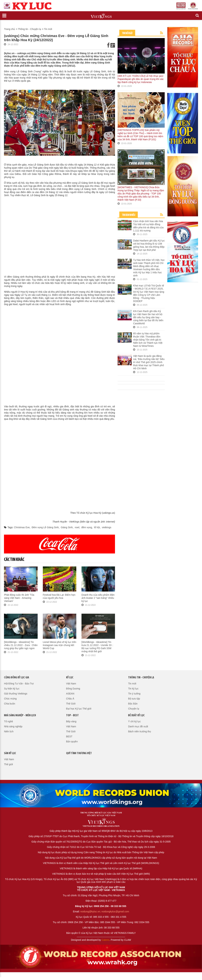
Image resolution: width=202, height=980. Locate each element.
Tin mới (48, 29)
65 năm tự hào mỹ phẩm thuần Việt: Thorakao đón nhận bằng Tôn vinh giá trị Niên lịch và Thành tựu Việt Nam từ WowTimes (148, 340)
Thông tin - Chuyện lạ (30, 29)
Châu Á (70, 699)
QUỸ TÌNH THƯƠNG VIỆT (79, 753)
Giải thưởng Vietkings (16, 694)
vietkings (107, 527)
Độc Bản (133, 704)
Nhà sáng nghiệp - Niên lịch (20, 715)
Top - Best (72, 715)
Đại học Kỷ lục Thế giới (79, 709)
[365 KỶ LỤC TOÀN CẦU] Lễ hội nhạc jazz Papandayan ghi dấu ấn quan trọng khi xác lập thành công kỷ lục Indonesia (141, 79)
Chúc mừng (10, 699)
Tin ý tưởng (134, 694)
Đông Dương (73, 689)
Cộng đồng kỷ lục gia (16, 678)
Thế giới (8, 764)
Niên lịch (9, 731)
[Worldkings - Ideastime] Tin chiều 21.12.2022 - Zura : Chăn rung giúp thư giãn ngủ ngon (21, 645)
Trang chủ (9, 29)
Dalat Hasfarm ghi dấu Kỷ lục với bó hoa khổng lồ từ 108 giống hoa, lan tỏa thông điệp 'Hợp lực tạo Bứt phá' (149, 245)
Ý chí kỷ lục (134, 721)
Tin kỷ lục (133, 689)
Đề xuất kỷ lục (136, 715)
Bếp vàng (71, 721)
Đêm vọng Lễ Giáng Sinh (45, 527)
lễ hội (97, 527)
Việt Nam (71, 684)
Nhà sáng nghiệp (13, 726)
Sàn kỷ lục (10, 753)
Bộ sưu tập (134, 699)
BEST (69, 736)
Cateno (105, 940)
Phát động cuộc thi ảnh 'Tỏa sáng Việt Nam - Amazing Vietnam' (19, 598)
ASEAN (70, 694)
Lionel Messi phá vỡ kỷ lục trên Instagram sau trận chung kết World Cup (60, 645)
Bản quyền (72, 741)
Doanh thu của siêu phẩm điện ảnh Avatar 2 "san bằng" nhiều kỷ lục (98, 598)
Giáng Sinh (67, 527)
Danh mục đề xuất (138, 726)
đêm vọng (87, 527)
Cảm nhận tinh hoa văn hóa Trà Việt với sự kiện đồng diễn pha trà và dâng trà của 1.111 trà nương (148, 226)
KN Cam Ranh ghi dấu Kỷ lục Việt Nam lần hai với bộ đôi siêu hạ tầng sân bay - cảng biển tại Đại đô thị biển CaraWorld (148, 317)
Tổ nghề (8, 721)
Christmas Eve (22, 527)
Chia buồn (9, 704)
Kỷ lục (70, 678)
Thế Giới (71, 704)
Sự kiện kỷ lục (12, 689)
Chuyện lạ (134, 709)
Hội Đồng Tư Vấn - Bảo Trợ (19, 684)
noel (77, 527)
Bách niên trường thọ (140, 731)
